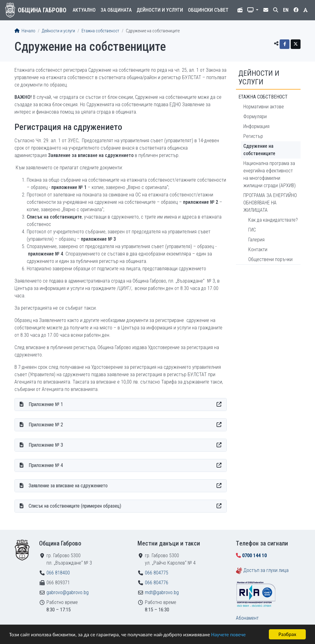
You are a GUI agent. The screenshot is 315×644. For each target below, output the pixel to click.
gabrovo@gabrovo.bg (68, 592)
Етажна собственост (100, 31)
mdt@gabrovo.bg (162, 592)
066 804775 (157, 573)
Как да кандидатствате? (273, 220)
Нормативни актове (264, 107)
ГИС (252, 230)
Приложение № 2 (46, 425)
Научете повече (228, 635)
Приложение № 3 (46, 445)
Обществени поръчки (270, 259)
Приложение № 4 (46, 465)
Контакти (258, 250)
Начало (25, 31)
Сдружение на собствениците (259, 150)
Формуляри (255, 117)
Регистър (253, 136)
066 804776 (157, 583)
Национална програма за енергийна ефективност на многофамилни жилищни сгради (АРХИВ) (269, 174)
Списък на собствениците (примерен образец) (75, 506)
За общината (116, 10)
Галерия (256, 240)
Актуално (84, 10)
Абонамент (247, 618)
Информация (256, 126)
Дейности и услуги (160, 10)
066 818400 (58, 573)
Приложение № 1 (46, 404)
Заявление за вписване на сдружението (68, 486)
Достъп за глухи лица (266, 570)
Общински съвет (208, 10)
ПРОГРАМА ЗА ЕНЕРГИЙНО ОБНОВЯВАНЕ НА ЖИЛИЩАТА (270, 203)
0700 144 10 (254, 555)
